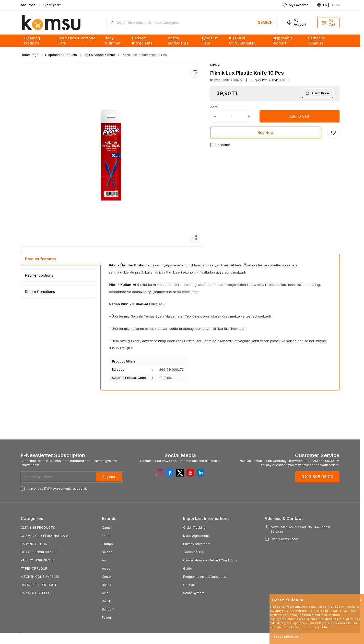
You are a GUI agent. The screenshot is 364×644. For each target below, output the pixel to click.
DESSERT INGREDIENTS (39, 552)
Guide (188, 568)
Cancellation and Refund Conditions (210, 560)
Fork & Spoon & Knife (99, 55)
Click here (339, 623)
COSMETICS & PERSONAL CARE (45, 536)
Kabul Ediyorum (287, 637)
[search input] (192, 22)
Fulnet (107, 618)
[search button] (265, 22)
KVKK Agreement (196, 536)
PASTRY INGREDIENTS (38, 560)
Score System (194, 593)
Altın (105, 593)
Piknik (215, 65)
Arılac (106, 568)
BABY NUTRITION (34, 544)
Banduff (108, 609)
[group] (112, 155)
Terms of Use (193, 552)
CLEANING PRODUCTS (38, 528)
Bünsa (107, 585)
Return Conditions (40, 292)
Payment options (39, 275)
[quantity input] (232, 116)
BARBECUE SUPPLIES (37, 593)
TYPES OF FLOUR (34, 568)
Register (109, 477)
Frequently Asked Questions (205, 577)
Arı (104, 560)
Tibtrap (107, 544)
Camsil (107, 528)
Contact (189, 585)
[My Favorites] (296, 5)
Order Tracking (194, 528)
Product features (40, 259)
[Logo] (51, 22)
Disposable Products (61, 55)
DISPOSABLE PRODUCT (39, 585)
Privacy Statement (197, 544)
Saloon (107, 552)
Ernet (106, 536)
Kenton (107, 577)
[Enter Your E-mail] (72, 477)
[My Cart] (328, 22)
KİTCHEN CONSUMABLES (40, 577)
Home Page (30, 55)
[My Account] (297, 22)
